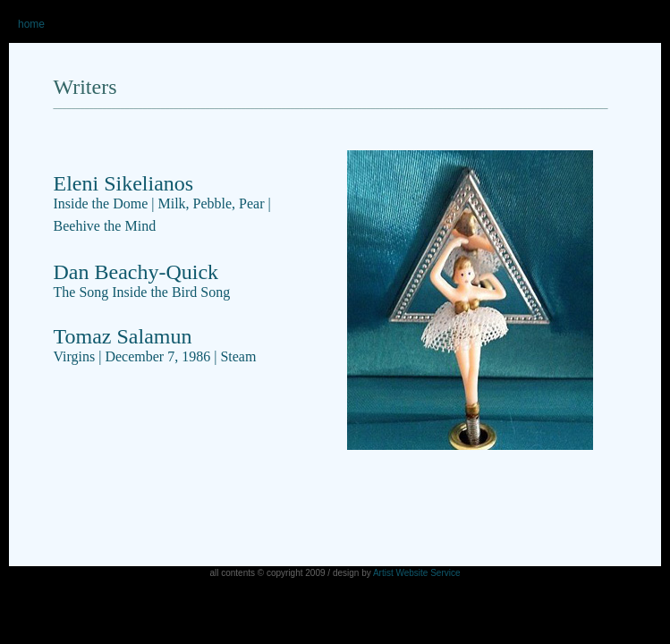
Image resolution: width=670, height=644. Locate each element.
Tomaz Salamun (155, 344)
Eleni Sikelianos (124, 183)
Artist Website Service (417, 573)
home (31, 24)
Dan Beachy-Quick (142, 280)
